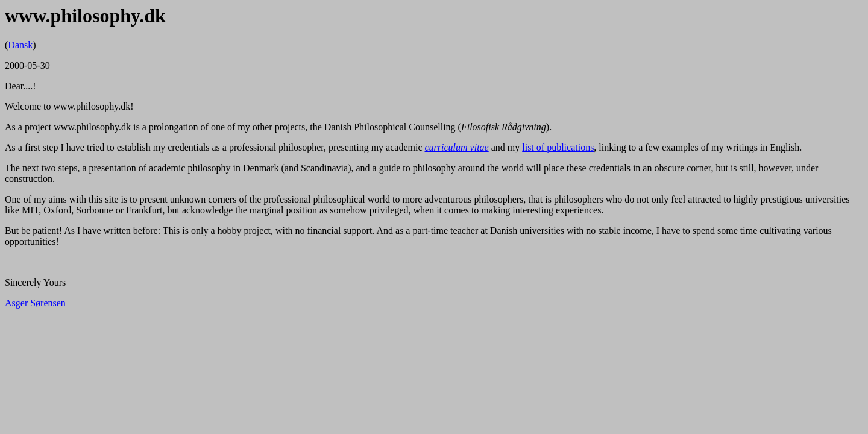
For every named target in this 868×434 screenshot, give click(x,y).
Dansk (20, 45)
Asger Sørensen (35, 303)
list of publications (558, 147)
